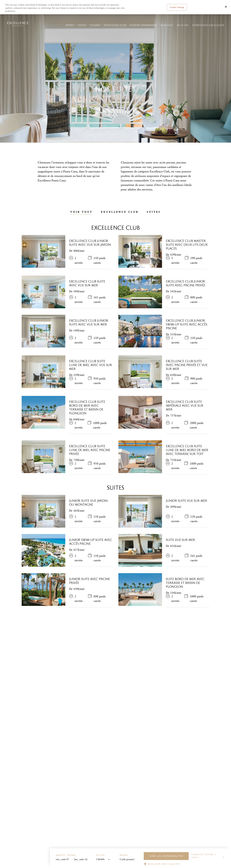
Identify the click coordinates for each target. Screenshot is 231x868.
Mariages (164, 29)
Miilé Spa (180, 29)
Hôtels (27, 17)
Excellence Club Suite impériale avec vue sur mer (185, 406)
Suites (79, 29)
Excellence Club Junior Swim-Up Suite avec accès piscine (187, 324)
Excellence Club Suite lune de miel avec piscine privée (90, 450)
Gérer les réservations (135, 17)
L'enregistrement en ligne (158, 17)
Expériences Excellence (205, 29)
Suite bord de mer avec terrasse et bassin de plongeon (185, 583)
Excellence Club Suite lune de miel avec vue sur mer (91, 365)
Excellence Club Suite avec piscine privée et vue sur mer (187, 365)
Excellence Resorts (12, 17)
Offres (67, 29)
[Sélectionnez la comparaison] (25, 264)
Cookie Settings (177, 7)
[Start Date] (64, 859)
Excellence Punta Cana (44, 17)
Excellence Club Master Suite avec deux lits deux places (187, 245)
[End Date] (82, 859)
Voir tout (81, 212)
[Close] (226, 7)
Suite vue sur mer (180, 540)
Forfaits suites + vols (204, 856)
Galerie (92, 29)
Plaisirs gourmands (140, 29)
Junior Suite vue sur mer (186, 501)
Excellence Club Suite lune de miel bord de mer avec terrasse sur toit (187, 450)
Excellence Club (112, 29)
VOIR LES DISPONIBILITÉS (166, 856)
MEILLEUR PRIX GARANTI (164, 864)
